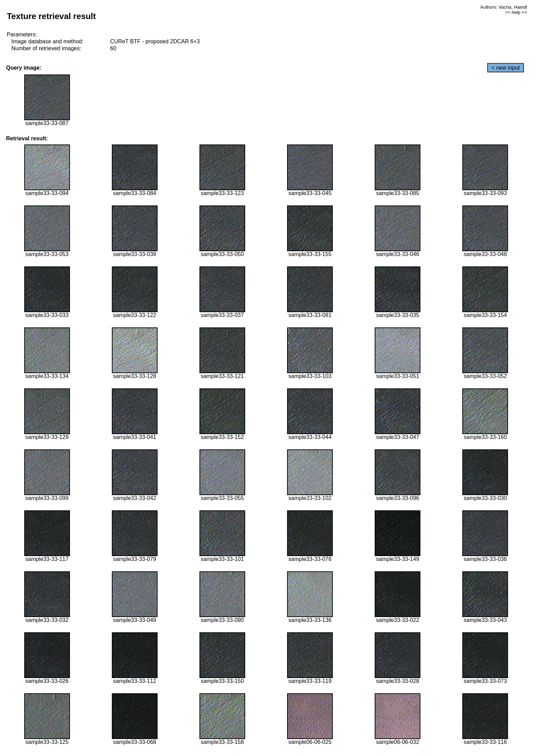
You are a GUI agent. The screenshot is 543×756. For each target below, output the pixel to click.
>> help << (516, 12)
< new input (506, 68)
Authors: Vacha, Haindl (504, 7)
